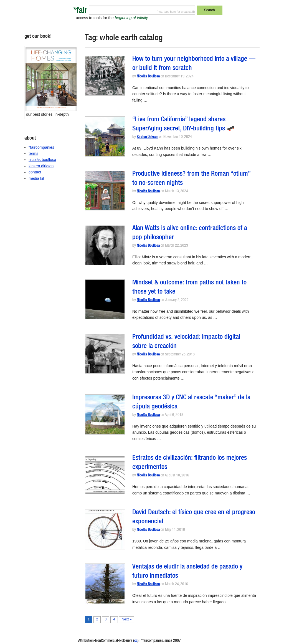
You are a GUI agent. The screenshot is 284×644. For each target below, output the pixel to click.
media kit (36, 178)
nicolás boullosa (42, 160)
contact (35, 172)
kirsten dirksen (41, 166)
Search (210, 10)
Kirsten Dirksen (147, 137)
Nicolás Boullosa (148, 77)
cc (136, 641)
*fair (80, 11)
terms (33, 153)
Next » (127, 619)
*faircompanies (41, 147)
